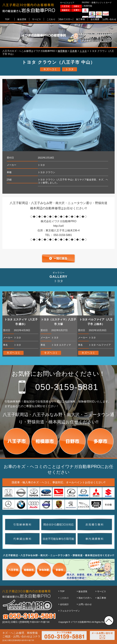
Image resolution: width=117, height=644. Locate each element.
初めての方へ (85, 598)
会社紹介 (64, 604)
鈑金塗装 (83, 591)
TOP (62, 591)
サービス (102, 591)
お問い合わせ (85, 604)
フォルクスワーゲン (70, 611)
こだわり (64, 598)
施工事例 (102, 598)
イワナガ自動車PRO (81, 622)
